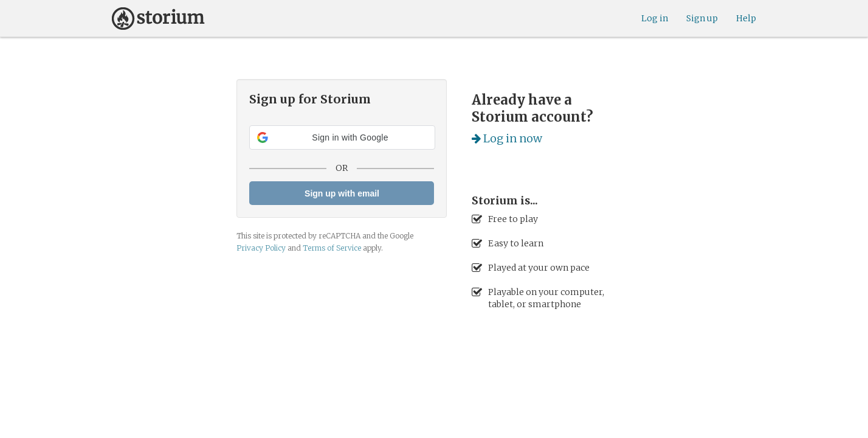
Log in (655, 18)
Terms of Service (332, 248)
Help (746, 18)
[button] (342, 137)
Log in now (507, 138)
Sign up (702, 18)
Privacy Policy (261, 248)
